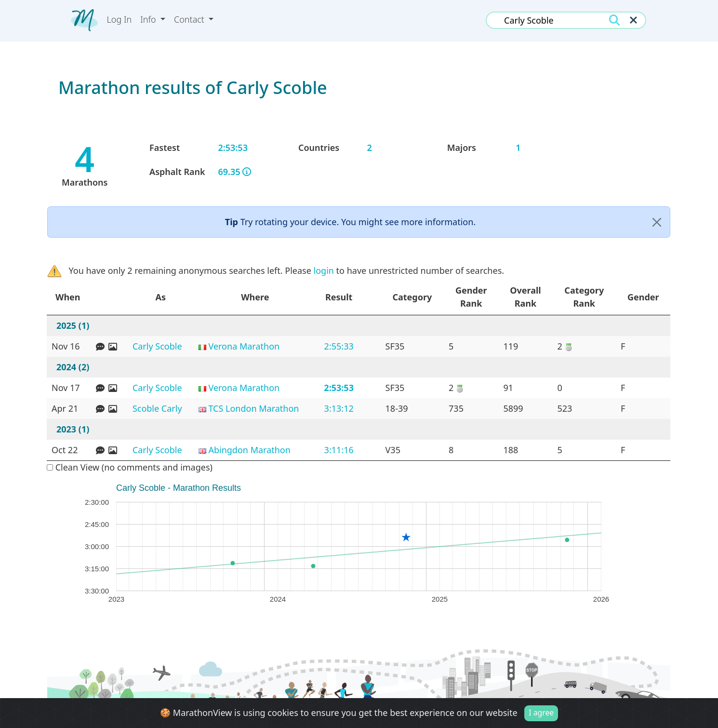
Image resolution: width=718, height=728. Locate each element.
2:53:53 (339, 388)
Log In (120, 19)
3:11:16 (339, 450)
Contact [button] (190, 19)
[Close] (657, 222)
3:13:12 (339, 408)
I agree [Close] (541, 713)
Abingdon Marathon (249, 450)
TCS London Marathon (253, 408)
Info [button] (149, 19)
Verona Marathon (244, 346)
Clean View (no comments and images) (130, 467)
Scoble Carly (157, 408)
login (324, 270)
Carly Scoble (157, 346)
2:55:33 (339, 346)
